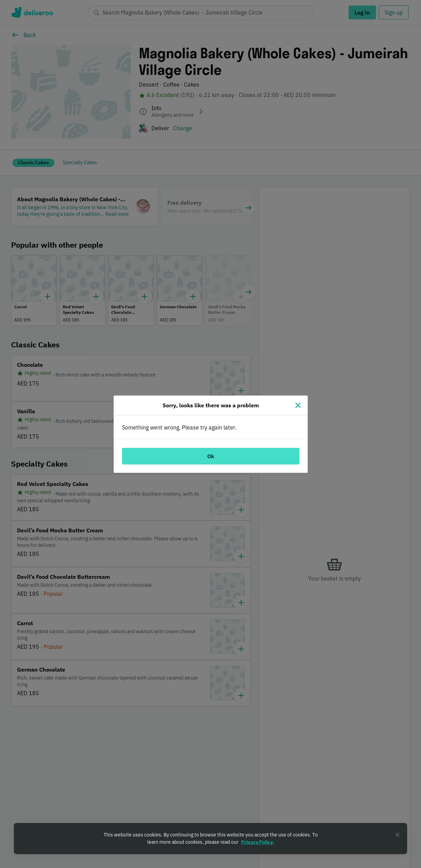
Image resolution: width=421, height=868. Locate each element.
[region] (210, 839)
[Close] (298, 405)
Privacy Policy (257, 842)
